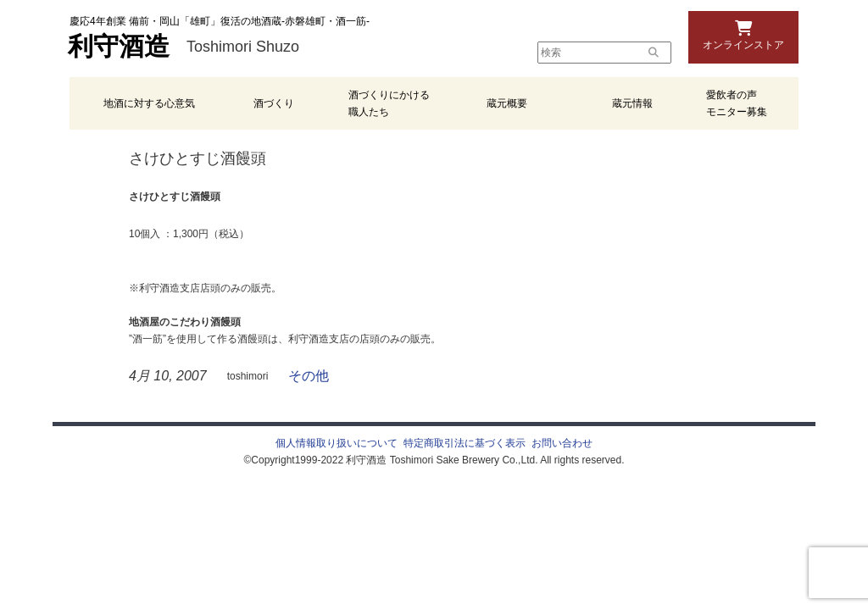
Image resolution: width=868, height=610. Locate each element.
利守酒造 (119, 47)
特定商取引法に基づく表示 (465, 443)
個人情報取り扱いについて (337, 443)
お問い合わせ (562, 443)
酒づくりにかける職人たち (389, 103)
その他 (309, 376)
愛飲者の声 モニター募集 (737, 103)
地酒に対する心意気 (149, 103)
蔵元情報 (632, 103)
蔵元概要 (507, 103)
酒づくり (274, 103)
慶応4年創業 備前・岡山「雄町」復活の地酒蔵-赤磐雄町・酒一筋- (220, 21)
